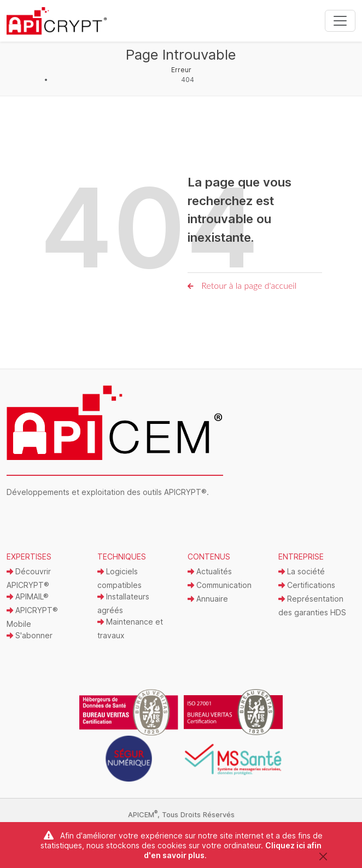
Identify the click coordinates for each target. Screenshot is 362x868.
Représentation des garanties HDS (312, 605)
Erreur (181, 70)
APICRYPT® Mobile (32, 617)
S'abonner (30, 635)
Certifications (307, 585)
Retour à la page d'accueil (242, 285)
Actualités (210, 571)
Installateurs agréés (123, 603)
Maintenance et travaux (130, 628)
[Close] (323, 856)
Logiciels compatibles (119, 578)
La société (302, 571)
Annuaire (208, 599)
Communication (220, 585)
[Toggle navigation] (340, 21)
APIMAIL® (28, 596)
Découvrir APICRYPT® (29, 578)
